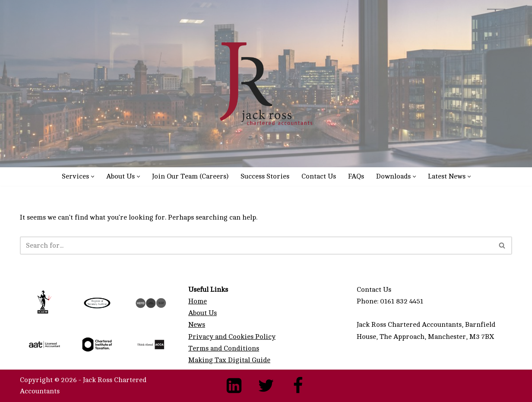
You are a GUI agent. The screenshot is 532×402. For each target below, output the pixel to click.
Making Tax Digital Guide (229, 360)
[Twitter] (266, 386)
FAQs (356, 176)
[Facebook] (298, 386)
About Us (203, 313)
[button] (93, 177)
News (197, 325)
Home (198, 301)
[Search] (256, 246)
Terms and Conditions (224, 348)
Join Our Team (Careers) (190, 176)
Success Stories (265, 176)
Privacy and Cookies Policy (232, 337)
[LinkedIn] (234, 386)
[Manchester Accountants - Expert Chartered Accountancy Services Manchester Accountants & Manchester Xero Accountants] (266, 84)
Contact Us (319, 176)
